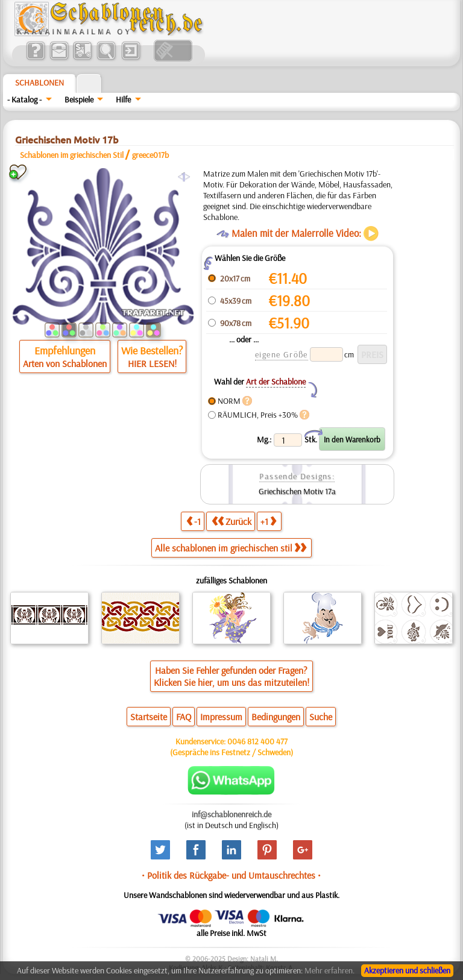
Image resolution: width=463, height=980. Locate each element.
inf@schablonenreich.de (231, 814)
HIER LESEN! (152, 363)
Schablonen (39, 83)
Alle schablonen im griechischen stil (231, 548)
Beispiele (79, 99)
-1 (194, 521)
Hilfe (123, 99)
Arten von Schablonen (65, 363)
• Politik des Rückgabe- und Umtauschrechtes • (231, 875)
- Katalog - (24, 99)
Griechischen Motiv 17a (297, 491)
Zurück (231, 521)
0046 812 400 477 (257, 741)
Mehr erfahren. (329, 970)
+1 (268, 521)
